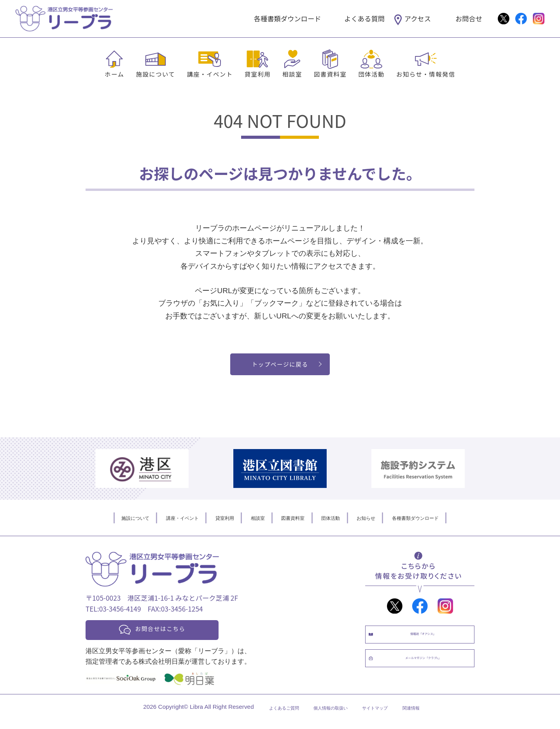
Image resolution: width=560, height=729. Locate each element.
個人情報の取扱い (328, 716)
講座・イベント (210, 74)
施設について (155, 74)
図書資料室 (330, 74)
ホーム (114, 74)
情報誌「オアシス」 (428, 643)
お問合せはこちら (172, 635)
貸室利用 (258, 74)
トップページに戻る (280, 366)
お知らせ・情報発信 (426, 74)
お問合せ (469, 18)
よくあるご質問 (267, 716)
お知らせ (385, 522)
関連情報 (431, 716)
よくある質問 (364, 18)
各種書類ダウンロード (288, 18)
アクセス (418, 18)
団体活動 (371, 74)
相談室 (292, 74)
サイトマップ (386, 716)
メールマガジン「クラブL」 (428, 675)
